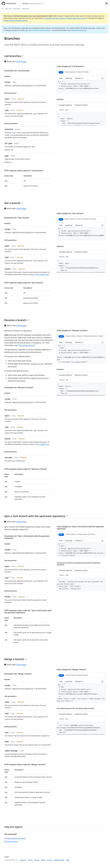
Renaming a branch (27, 345)
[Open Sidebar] (3, 9)
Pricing (49, 860)
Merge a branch (15, 659)
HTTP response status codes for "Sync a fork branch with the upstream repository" (28, 612)
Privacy (37, 860)
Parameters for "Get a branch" (17, 218)
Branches (17, 9)
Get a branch (14, 203)
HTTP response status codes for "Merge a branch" (25, 764)
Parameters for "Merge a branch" (18, 674)
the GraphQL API (43, 274)
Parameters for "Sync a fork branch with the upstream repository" (27, 537)
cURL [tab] (61, 78)
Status (43, 860)
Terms (30, 860)
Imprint (23, 860)
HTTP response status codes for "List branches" (24, 171)
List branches (14, 56)
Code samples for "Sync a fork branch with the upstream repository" (80, 528)
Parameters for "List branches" (17, 71)
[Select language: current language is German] (107, 3)
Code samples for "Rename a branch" (72, 330)
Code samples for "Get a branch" (70, 213)
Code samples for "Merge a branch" (72, 670)
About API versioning (79, 30)
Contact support (11, 841)
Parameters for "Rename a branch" (19, 387)
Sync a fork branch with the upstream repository (36, 516)
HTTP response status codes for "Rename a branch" (26, 469)
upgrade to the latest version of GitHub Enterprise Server (65, 18)
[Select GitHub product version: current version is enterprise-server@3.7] (34, 3)
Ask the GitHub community (15, 838)
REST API (8, 9)
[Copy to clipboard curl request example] (102, 78)
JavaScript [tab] (69, 78)
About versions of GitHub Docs (40, 30)
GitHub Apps (21, 61)
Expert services (59, 860)
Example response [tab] (66, 105)
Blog (68, 860)
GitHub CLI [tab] (79, 78)
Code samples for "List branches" (71, 66)
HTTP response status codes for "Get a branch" (24, 283)
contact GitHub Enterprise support (16, 20)
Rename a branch (17, 320)
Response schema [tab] (81, 105)
